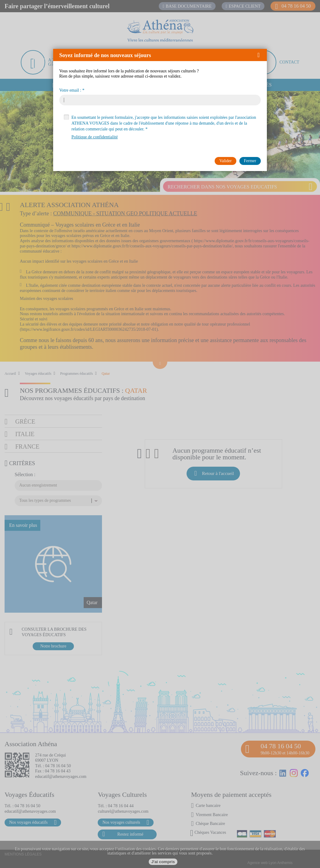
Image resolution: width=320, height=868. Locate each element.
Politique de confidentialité (95, 137)
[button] (261, 55)
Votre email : (70, 90)
